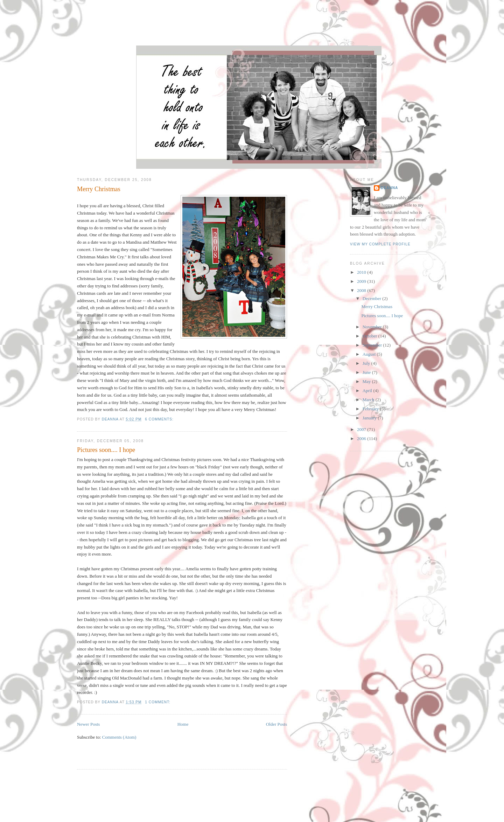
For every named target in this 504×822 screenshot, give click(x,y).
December (373, 298)
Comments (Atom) (119, 737)
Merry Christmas (99, 189)
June (367, 372)
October (370, 336)
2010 (362, 272)
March (369, 400)
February (371, 409)
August (370, 354)
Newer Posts (88, 724)
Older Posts (276, 724)
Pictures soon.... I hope (106, 450)
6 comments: (160, 419)
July (367, 363)
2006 (362, 438)
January (370, 418)
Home (183, 724)
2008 (362, 290)
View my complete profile (380, 244)
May (367, 381)
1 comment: (158, 702)
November (373, 327)
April (368, 391)
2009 (362, 281)
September (373, 345)
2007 (362, 429)
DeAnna (389, 188)
